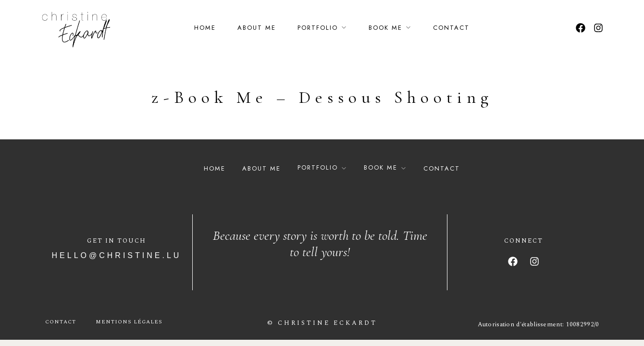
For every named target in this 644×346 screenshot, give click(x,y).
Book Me (385, 28)
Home (205, 28)
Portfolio (318, 28)
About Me (257, 28)
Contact (451, 28)
